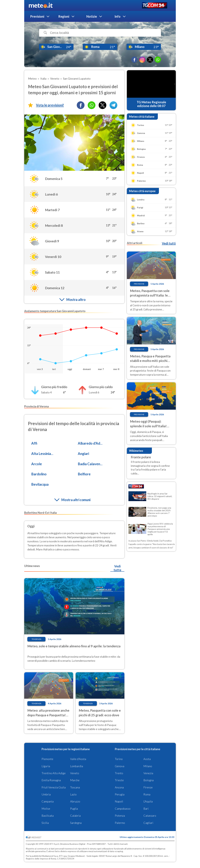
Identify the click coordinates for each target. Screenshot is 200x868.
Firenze (148, 787)
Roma (147, 794)
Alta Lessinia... (42, 454)
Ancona (119, 787)
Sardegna (76, 823)
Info (117, 16)
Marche (75, 780)
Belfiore (84, 474)
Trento (119, 773)
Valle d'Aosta (78, 759)
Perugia (120, 794)
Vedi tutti (169, 243)
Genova (120, 766)
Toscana (75, 787)
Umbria (46, 794)
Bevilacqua (40, 484)
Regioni (64, 16)
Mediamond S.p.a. (50, 856)
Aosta (147, 759)
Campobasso (123, 809)
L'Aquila (148, 801)
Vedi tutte (117, 568)
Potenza (120, 816)
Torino (119, 759)
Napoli (119, 801)
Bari (146, 809)
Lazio (73, 794)
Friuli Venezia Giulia (54, 787)
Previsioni (37, 16)
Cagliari (148, 823)
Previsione (139, 284)
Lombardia (77, 766)
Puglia (74, 809)
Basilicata (48, 816)
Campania (48, 801)
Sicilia (45, 823)
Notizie (92, 16)
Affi (34, 443)
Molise (46, 809)
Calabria (75, 816)
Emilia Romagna (51, 780)
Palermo (120, 823)
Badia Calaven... (90, 464)
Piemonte (47, 759)
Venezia (148, 773)
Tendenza (36, 639)
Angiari (83, 454)
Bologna (149, 780)
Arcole (37, 464)
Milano (148, 766)
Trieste (119, 780)
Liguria (46, 766)
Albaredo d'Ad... (90, 443)
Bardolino (39, 474)
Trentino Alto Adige (54, 773)
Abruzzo (75, 801)
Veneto (75, 773)
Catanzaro (150, 816)
